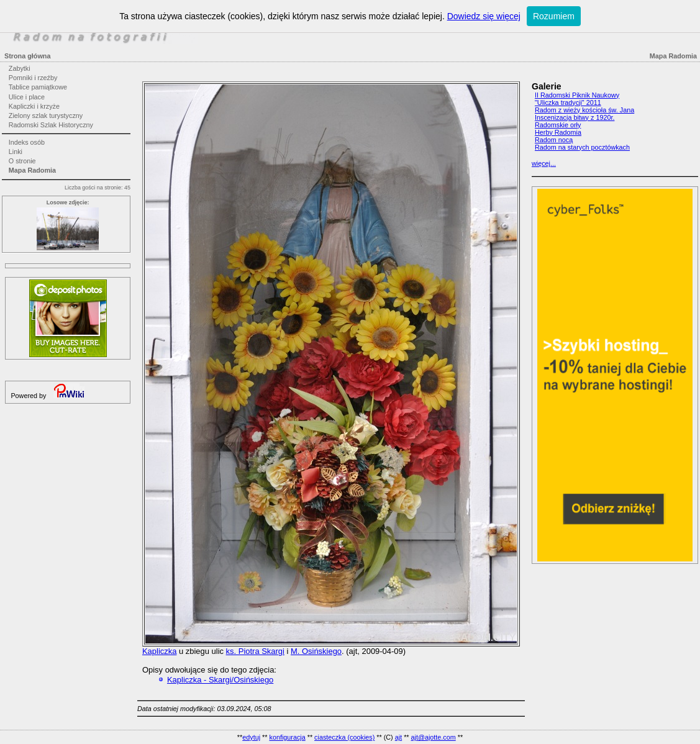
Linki (16, 152)
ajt (398, 737)
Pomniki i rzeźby (33, 78)
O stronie (22, 161)
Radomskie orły (558, 125)
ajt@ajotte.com (434, 737)
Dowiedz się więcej (484, 16)
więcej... (544, 163)
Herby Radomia (558, 132)
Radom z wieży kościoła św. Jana (584, 110)
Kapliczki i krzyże (34, 106)
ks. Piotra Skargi (255, 651)
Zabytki (20, 68)
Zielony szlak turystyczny (46, 116)
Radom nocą (554, 140)
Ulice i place (27, 97)
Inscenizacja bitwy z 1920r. (575, 117)
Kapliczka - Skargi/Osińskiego (220, 680)
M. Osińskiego (316, 651)
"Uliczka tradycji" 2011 (568, 102)
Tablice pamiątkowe (38, 87)
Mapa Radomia (32, 170)
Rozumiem (554, 16)
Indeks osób (27, 142)
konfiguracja (287, 737)
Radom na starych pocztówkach (582, 147)
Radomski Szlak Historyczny (51, 125)
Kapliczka (159, 651)
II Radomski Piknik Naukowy (577, 95)
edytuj (251, 737)
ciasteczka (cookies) (344, 737)
